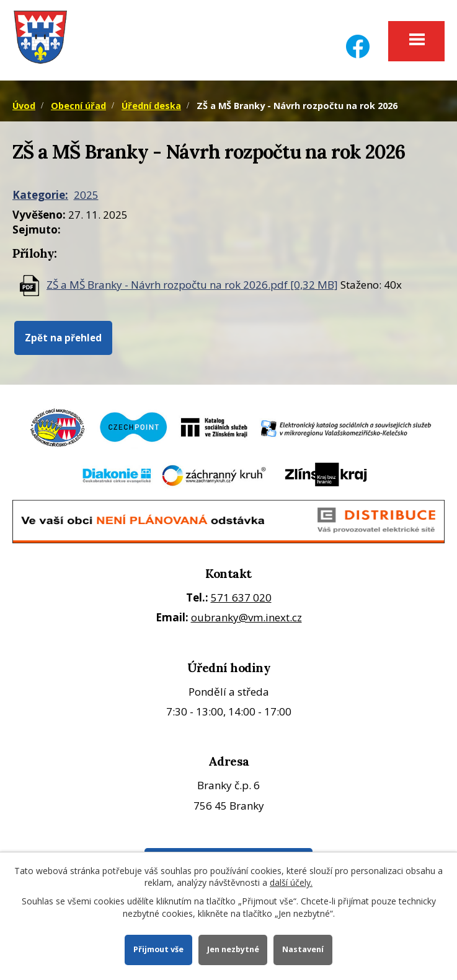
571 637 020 (241, 597)
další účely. (291, 882)
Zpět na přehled (63, 338)
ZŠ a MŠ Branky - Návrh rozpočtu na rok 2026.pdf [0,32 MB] (192, 285)
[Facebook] (358, 39)
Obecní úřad (78, 106)
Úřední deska (151, 106)
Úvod (24, 106)
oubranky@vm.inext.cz (246, 617)
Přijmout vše (158, 949)
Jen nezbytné (233, 949)
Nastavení (303, 949)
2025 (86, 195)
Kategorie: (40, 195)
